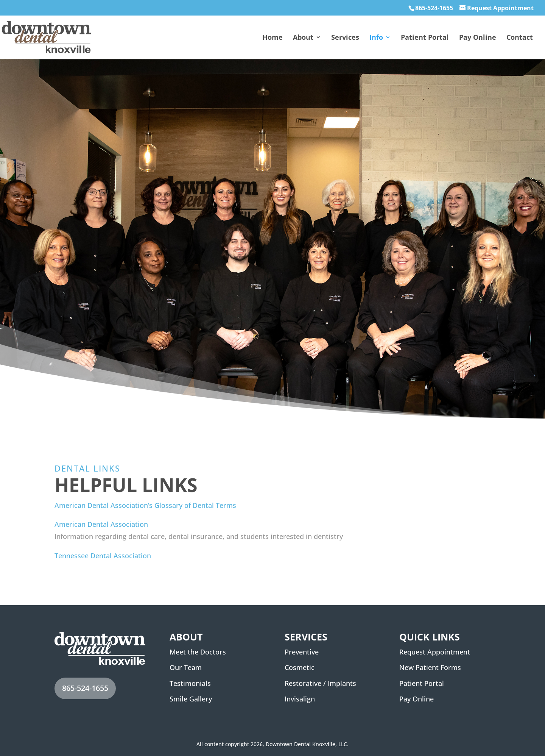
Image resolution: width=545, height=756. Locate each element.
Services (345, 38)
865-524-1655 (434, 8)
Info (376, 38)
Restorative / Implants (320, 683)
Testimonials (190, 683)
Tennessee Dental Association (103, 556)
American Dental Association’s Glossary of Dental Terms (145, 505)
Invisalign (300, 699)
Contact (520, 38)
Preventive (302, 652)
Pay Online (478, 38)
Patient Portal (425, 38)
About (303, 38)
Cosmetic (300, 667)
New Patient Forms (430, 667)
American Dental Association (101, 524)
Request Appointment (500, 8)
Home (272, 38)
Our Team (186, 667)
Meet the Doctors (198, 652)
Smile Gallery (191, 699)
